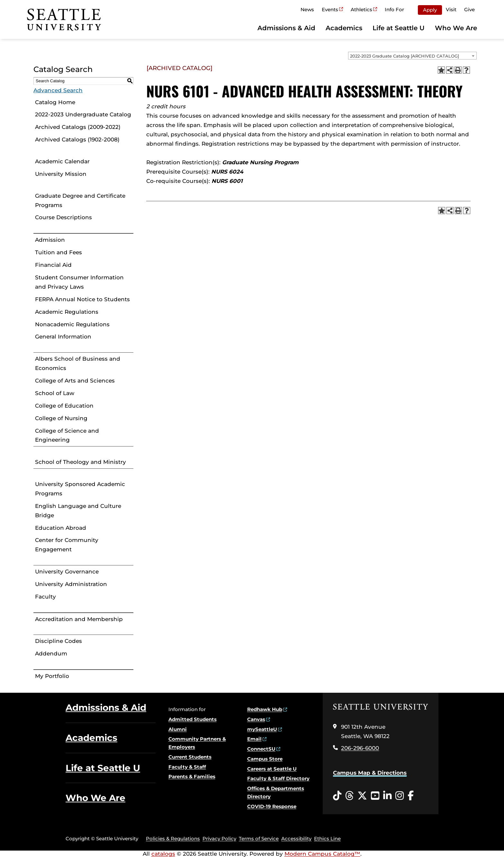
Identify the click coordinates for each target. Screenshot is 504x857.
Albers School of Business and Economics (78, 363)
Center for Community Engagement (67, 545)
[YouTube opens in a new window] (375, 796)
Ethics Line (327, 839)
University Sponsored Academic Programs (80, 489)
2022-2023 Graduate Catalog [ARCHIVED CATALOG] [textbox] (405, 56)
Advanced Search (58, 90)
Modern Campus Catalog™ (322, 854)
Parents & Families (192, 776)
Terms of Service (259, 839)
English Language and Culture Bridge (78, 511)
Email (254, 739)
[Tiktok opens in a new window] (337, 796)
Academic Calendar (62, 161)
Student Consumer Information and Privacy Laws (79, 282)
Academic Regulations (67, 312)
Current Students (190, 757)
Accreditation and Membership (79, 619)
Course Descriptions (63, 217)
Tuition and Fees (59, 252)
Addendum (51, 654)
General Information (63, 337)
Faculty (45, 597)
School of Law (55, 393)
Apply (430, 10)
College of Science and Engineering (67, 435)
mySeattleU (262, 729)
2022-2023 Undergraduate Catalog (83, 114)
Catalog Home (55, 102)
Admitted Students (193, 719)
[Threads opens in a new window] (349, 796)
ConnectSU (261, 749)
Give (469, 9)
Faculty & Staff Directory (278, 778)
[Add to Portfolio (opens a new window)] (441, 70)
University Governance (67, 572)
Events (330, 9)
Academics (344, 28)
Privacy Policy (219, 839)
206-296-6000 (360, 748)
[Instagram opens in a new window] (400, 796)
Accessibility (296, 839)
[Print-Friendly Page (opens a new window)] (458, 70)
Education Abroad (61, 528)
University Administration (71, 584)
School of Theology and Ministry (81, 462)
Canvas (256, 719)
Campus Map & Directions (370, 773)
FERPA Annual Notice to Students (82, 299)
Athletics (361, 9)
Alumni (178, 729)
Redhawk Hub (265, 709)
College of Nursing (61, 418)
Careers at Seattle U (272, 769)
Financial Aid (53, 265)
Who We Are (456, 28)
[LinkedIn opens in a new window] (387, 796)
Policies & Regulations (173, 839)
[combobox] (412, 56)
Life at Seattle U (399, 28)
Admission (50, 240)
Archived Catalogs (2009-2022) (78, 127)
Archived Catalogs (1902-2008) (77, 140)
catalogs (163, 854)
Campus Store (265, 759)
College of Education (64, 406)
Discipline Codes (59, 641)
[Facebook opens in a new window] (411, 796)
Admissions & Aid (286, 28)
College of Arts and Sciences (75, 381)
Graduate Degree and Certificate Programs (80, 200)
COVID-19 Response (272, 806)
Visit (451, 9)
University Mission (61, 174)
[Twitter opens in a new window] (362, 796)
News (307, 9)
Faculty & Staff (187, 767)
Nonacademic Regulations (72, 324)
